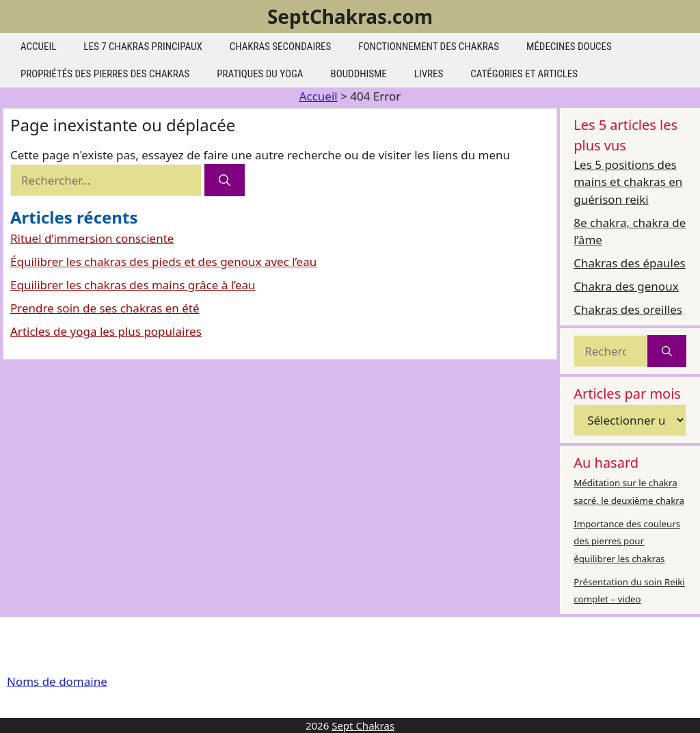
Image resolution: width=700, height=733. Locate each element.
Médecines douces (569, 46)
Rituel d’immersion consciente (92, 238)
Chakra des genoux (626, 286)
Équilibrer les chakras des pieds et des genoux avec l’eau (163, 262)
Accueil (38, 46)
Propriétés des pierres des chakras (105, 74)
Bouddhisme (358, 74)
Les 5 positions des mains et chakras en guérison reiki (628, 182)
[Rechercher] (225, 181)
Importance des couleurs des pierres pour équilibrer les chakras (627, 541)
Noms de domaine (57, 681)
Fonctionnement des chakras (429, 46)
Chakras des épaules (629, 263)
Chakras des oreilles (628, 309)
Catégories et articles (524, 74)
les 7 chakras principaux (143, 46)
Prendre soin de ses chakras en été (105, 308)
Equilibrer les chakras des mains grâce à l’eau (133, 285)
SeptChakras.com (350, 16)
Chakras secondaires (281, 46)
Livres (429, 74)
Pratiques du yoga (260, 74)
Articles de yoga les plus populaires (106, 331)
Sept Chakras (363, 725)
